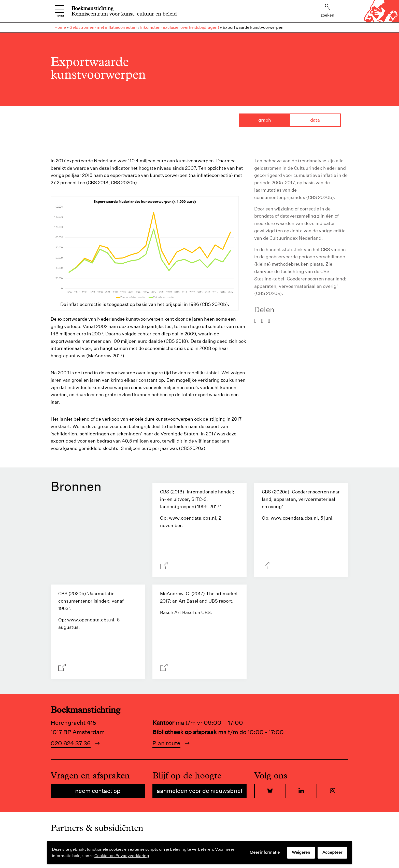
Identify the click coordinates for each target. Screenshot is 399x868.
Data (315, 120)
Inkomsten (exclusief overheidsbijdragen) (180, 27)
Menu (59, 11)
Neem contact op (98, 791)
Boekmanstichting (92, 8)
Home (60, 27)
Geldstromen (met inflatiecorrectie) (103, 27)
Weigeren (301, 852)
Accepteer (332, 852)
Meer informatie (265, 852)
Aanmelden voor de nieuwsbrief (200, 791)
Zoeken (327, 11)
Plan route (166, 743)
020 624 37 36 (71, 743)
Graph (265, 120)
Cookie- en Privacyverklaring (122, 856)
